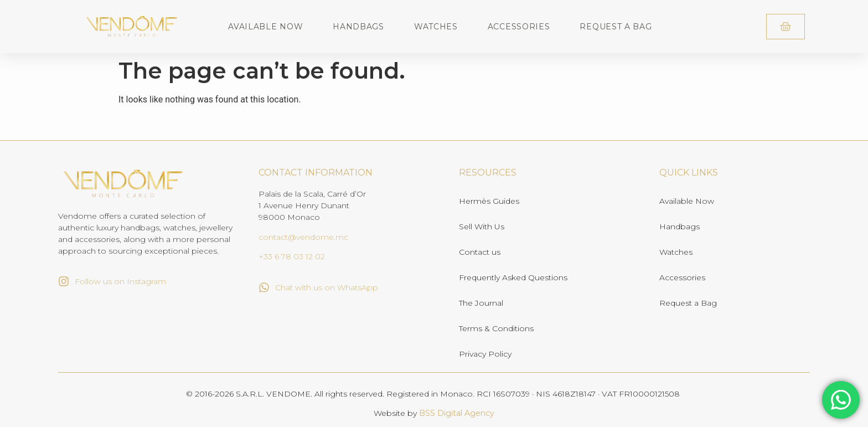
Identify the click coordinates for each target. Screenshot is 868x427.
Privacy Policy (485, 354)
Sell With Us (482, 227)
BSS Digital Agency (457, 413)
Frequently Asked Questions (513, 277)
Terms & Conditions (496, 328)
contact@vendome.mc (303, 237)
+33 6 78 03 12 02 (292, 256)
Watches (436, 27)
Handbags (358, 27)
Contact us (480, 252)
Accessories (519, 27)
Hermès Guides (489, 201)
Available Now (265, 27)
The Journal (481, 303)
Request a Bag (616, 27)
